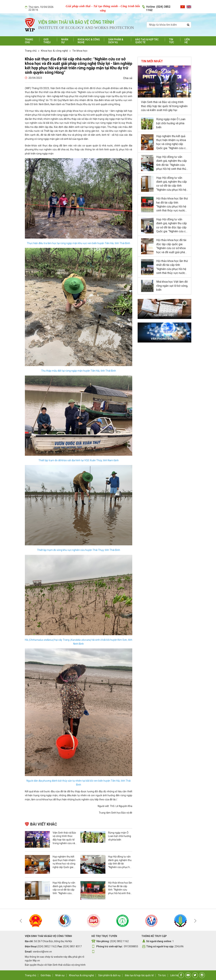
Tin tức (172, 41)
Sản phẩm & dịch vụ (116, 41)
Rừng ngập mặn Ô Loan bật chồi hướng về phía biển (120, 836)
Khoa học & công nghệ (54, 51)
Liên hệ (187, 41)
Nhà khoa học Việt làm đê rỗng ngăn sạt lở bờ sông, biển (172, 286)
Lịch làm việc (164, 315)
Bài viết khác (44, 824)
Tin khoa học (80, 51)
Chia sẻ (128, 78)
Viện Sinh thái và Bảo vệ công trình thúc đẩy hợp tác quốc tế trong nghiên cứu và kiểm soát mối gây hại (164, 106)
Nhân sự (60, 975)
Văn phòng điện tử (164, 339)
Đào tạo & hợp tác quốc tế (139, 975)
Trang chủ (29, 41)
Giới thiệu (47, 41)
